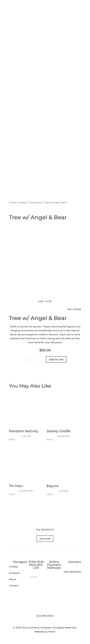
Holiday (22, 203)
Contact (14, 586)
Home (12, 203)
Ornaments (35, 203)
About (13, 579)
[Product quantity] (29, 359)
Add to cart (56, 359)
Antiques (14, 573)
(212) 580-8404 (45, 616)
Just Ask (45, 539)
